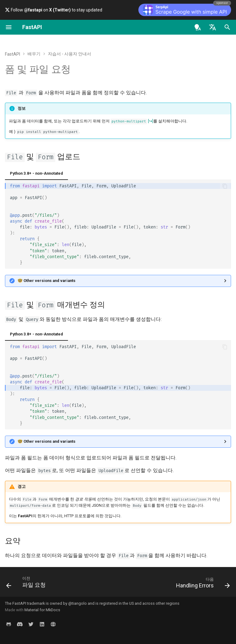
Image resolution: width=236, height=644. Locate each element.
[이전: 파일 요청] (27, 584)
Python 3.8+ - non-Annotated (36, 173)
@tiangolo (78, 603)
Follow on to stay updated (54, 10)
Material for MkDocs (42, 610)
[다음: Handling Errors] (202, 584)
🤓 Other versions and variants (46, 281)
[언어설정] (213, 27)
